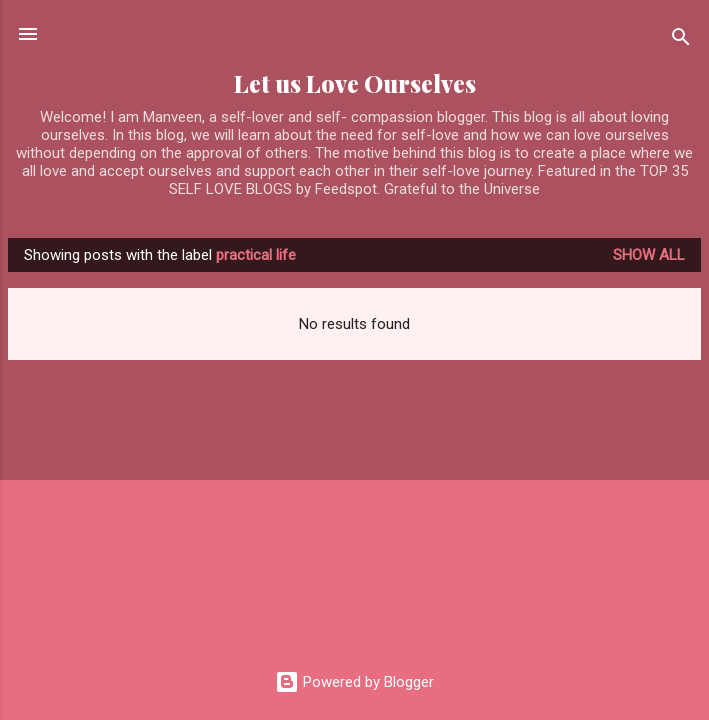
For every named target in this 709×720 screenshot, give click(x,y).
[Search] (681, 40)
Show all (649, 255)
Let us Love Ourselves (355, 83)
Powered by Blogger (354, 682)
